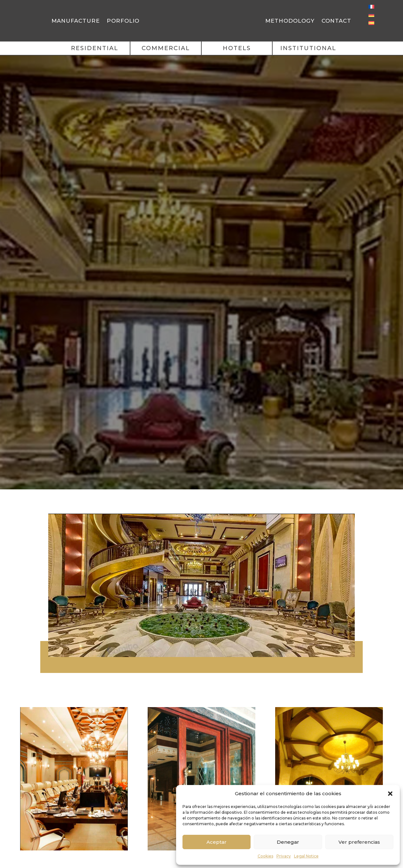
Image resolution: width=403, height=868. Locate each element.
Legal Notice (306, 856)
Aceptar (217, 842)
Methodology (290, 21)
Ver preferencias (359, 842)
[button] (390, 791)
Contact (336, 21)
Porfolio (123, 21)
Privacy (284, 856)
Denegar (288, 842)
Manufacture (76, 21)
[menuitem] (371, 7)
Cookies (265, 856)
